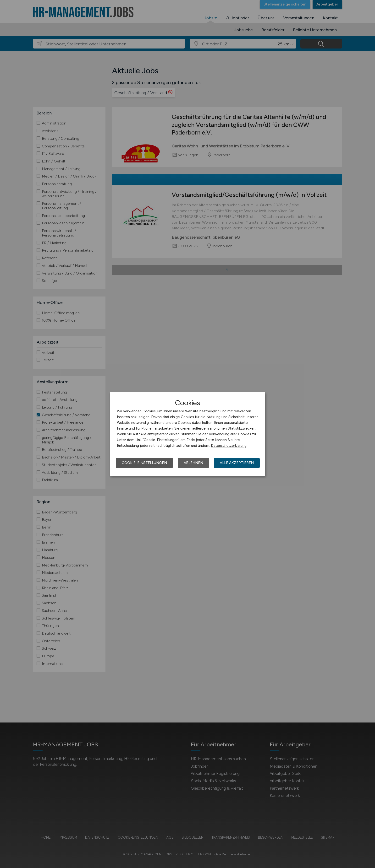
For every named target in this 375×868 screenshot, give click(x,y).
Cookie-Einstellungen (144, 463)
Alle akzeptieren (237, 463)
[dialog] (187, 434)
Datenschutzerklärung (229, 446)
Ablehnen (193, 463)
